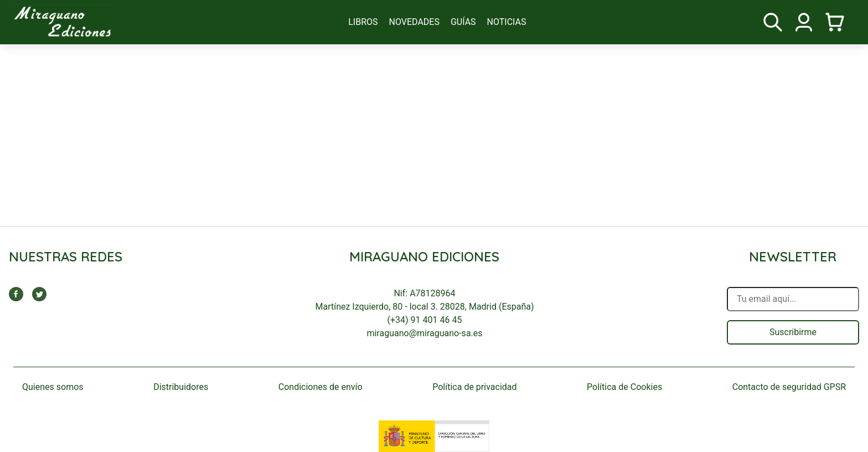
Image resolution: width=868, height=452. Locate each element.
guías (463, 22)
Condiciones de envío (321, 387)
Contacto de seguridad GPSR (789, 387)
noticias (507, 22)
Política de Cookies (624, 387)
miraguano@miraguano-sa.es (424, 333)
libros (363, 22)
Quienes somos (53, 387)
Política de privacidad (474, 387)
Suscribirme (793, 332)
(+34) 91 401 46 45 (425, 320)
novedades (414, 22)
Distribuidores (181, 387)
